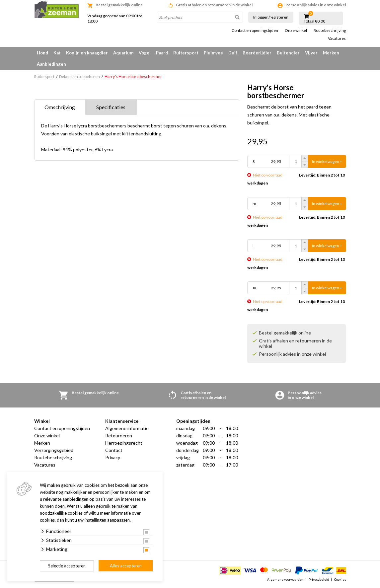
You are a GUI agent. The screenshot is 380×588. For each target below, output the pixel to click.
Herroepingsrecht (124, 443)
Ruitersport (186, 53)
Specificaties (111, 107)
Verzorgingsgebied (54, 450)
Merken (331, 53)
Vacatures (337, 38)
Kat (57, 53)
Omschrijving (60, 107)
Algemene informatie (127, 428)
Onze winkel (296, 31)
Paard (162, 53)
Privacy (113, 457)
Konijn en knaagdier (87, 53)
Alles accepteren (126, 566)
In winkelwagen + (327, 161)
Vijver (311, 53)
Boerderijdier (257, 53)
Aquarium (123, 53)
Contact (114, 450)
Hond (42, 53)
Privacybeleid (319, 579)
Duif (233, 53)
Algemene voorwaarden (285, 579)
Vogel (145, 53)
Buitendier (288, 53)
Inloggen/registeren (271, 17)
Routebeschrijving (330, 31)
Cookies (340, 579)
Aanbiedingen (51, 64)
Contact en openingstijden (255, 31)
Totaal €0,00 (314, 21)
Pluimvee (213, 53)
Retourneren (119, 436)
